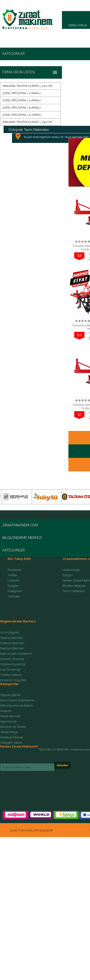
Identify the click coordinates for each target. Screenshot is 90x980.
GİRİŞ (72, 25)
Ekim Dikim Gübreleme (17, 700)
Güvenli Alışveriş (12, 659)
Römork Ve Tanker (13, 727)
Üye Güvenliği (10, 670)
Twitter (12, 575)
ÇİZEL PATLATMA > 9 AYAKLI (22, 108)
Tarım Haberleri (74, 591)
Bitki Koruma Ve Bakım (17, 706)
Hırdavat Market (12, 737)
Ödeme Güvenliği (13, 664)
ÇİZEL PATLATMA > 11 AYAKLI (22, 115)
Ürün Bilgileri (10, 633)
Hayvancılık (9, 722)
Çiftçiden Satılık (11, 743)
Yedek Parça (9, 732)
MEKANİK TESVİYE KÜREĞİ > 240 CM (27, 122)
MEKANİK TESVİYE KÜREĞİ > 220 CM (27, 86)
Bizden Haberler (74, 586)
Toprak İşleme (10, 695)
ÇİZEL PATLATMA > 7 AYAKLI (22, 93)
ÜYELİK (82, 25)
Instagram (15, 591)
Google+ (13, 586)
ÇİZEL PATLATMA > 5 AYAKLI (22, 100)
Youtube (14, 596)
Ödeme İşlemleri (12, 643)
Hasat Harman (10, 716)
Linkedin (14, 581)
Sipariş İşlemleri (12, 638)
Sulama (6, 711)
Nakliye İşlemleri (12, 648)
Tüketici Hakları (11, 675)
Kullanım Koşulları (13, 680)
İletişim (68, 575)
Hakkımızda (71, 570)
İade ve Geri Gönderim (16, 654)
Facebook (15, 570)
